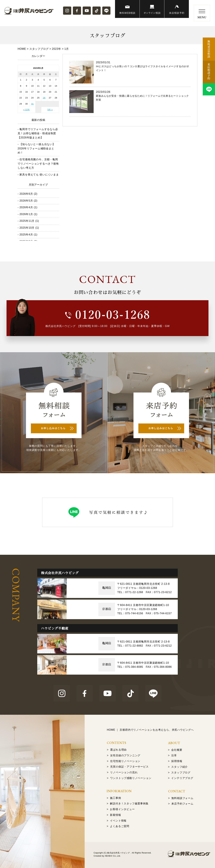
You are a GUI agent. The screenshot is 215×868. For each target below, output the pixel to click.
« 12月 (27, 110)
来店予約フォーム (182, 804)
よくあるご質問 (120, 826)
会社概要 (177, 750)
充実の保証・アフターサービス (129, 767)
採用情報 (177, 761)
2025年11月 (27, 221)
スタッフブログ (181, 773)
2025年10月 (27, 228)
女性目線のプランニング (125, 755)
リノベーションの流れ (124, 772)
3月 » (50, 110)
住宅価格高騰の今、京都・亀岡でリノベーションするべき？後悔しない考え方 (38, 164)
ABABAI (109, 856)
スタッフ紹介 (179, 767)
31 (32, 104)
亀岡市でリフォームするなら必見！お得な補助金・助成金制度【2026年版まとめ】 (38, 133)
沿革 (174, 755)
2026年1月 (26, 214)
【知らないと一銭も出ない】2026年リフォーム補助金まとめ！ (36, 148)
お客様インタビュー (122, 809)
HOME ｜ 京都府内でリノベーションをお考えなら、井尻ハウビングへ (150, 730)
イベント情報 (118, 821)
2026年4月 (26, 207)
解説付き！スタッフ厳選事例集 (129, 804)
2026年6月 (26, 194)
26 (44, 98)
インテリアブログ (182, 778)
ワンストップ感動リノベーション (131, 778)
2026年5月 (26, 201)
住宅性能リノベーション (125, 761)
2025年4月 (26, 235)
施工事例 (115, 798)
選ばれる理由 (118, 750)
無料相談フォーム (182, 798)
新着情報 (115, 815)
